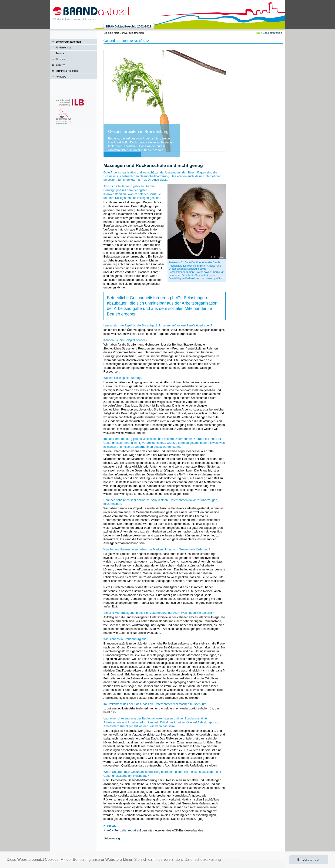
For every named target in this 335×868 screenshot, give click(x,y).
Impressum (73, 19)
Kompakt (61, 77)
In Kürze (60, 65)
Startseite (59, 19)
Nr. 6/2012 (141, 41)
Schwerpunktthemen (68, 42)
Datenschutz (89, 19)
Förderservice (64, 47)
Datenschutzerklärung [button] (203, 860)
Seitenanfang (112, 838)
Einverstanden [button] (309, 860)
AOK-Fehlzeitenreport (122, 830)
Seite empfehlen (272, 33)
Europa (60, 53)
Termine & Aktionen (67, 71)
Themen (60, 59)
